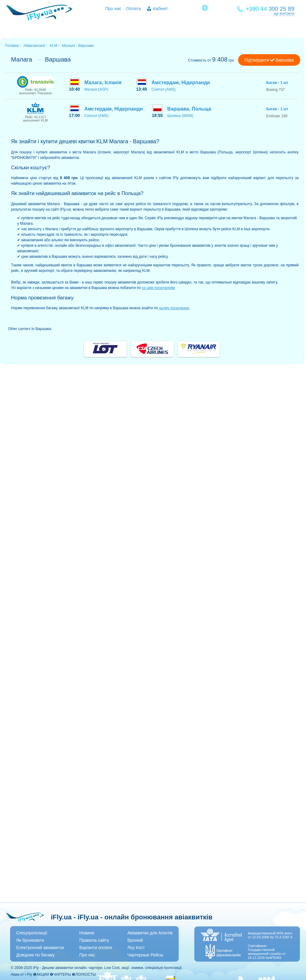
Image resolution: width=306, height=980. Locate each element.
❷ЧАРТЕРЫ (60, 974)
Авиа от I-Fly (21, 974)
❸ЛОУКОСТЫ (84, 974)
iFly (36, 968)
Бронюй (135, 940)
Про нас (113, 9)
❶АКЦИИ (41, 974)
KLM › (54, 46)
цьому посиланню (174, 308)
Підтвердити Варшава (269, 60)
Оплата (133, 9)
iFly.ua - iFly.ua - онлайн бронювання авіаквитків (132, 917)
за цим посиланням (159, 288)
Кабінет (160, 9)
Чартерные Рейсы (145, 955)
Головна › (13, 46)
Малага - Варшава (78, 46)
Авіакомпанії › (35, 46)
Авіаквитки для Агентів (150, 933)
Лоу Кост (136, 948)
